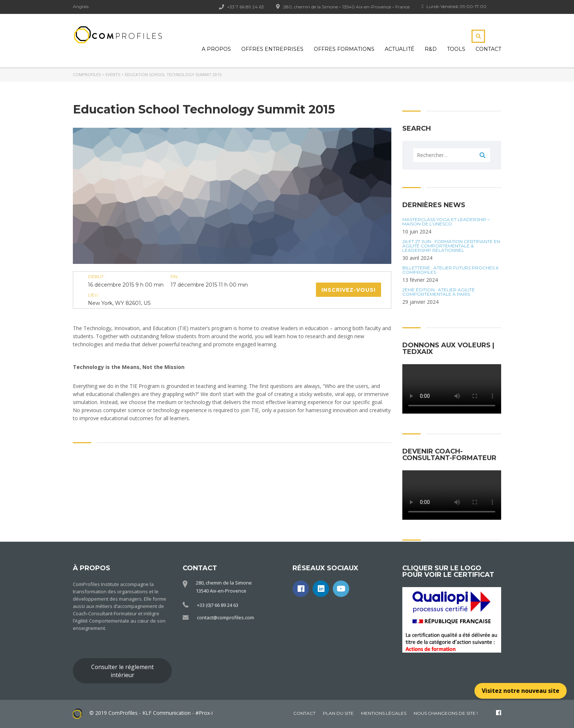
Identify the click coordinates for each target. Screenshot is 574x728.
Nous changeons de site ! (446, 713)
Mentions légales (384, 713)
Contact (488, 49)
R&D (431, 49)
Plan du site (338, 713)
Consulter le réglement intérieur (122, 671)
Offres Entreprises (272, 49)
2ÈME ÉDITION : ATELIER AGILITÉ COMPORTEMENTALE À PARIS (439, 292)
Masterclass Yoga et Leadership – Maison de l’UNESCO (446, 222)
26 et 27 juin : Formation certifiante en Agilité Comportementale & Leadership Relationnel (451, 246)
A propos (216, 49)
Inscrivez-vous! (348, 290)
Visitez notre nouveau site (521, 691)
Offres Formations (344, 49)
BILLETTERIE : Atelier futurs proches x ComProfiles (450, 270)
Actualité (400, 49)
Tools (456, 49)
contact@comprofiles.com (225, 617)
